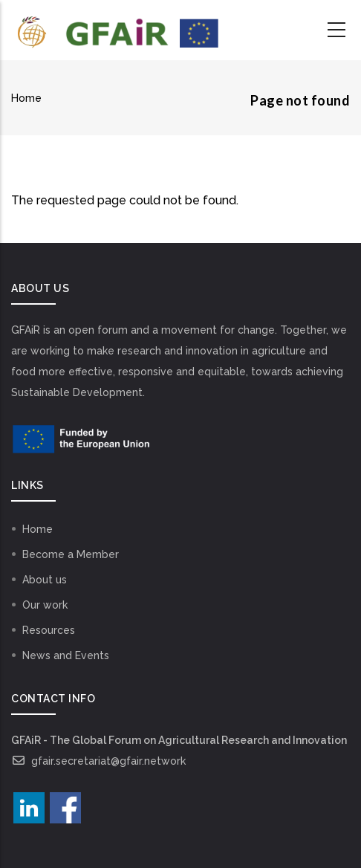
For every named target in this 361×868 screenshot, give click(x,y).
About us (45, 580)
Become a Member (71, 554)
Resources (49, 630)
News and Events (66, 655)
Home (26, 98)
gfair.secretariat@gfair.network (98, 761)
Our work (45, 605)
